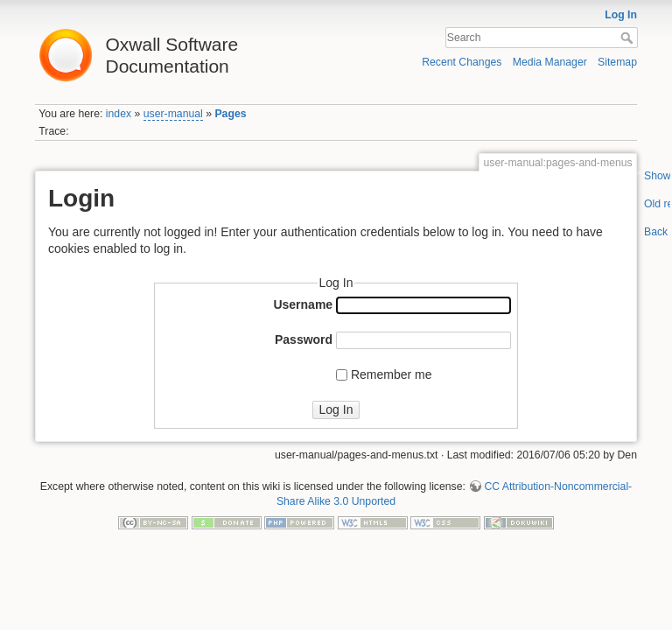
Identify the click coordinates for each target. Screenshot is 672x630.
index (119, 114)
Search (629, 38)
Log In (621, 15)
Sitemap (617, 62)
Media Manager (550, 62)
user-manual (173, 114)
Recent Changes (462, 62)
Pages (230, 114)
